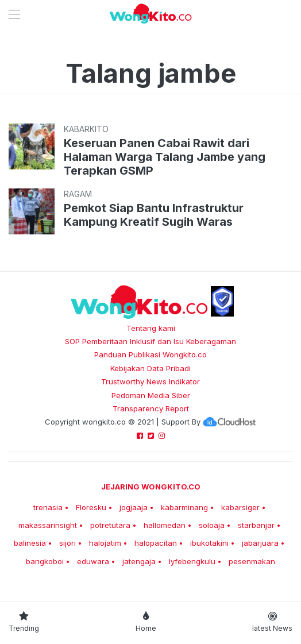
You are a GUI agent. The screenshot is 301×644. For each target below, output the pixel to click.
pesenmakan (252, 561)
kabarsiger (240, 507)
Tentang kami (151, 328)
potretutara (110, 525)
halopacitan (156, 543)
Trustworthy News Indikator (150, 381)
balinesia (30, 543)
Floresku (91, 507)
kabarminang (184, 507)
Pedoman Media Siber (151, 395)
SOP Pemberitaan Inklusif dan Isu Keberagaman (150, 341)
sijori (67, 543)
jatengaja (139, 561)
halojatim (105, 543)
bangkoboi (45, 561)
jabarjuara (260, 543)
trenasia (48, 507)
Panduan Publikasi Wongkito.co (150, 354)
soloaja (212, 525)
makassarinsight (48, 525)
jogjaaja (134, 507)
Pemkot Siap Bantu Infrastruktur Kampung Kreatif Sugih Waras (154, 215)
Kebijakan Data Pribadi (150, 368)
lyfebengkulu (192, 561)
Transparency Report (151, 408)
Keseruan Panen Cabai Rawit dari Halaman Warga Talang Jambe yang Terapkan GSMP (165, 157)
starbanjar (256, 525)
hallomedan (165, 525)
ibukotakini (209, 543)
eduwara (93, 561)
